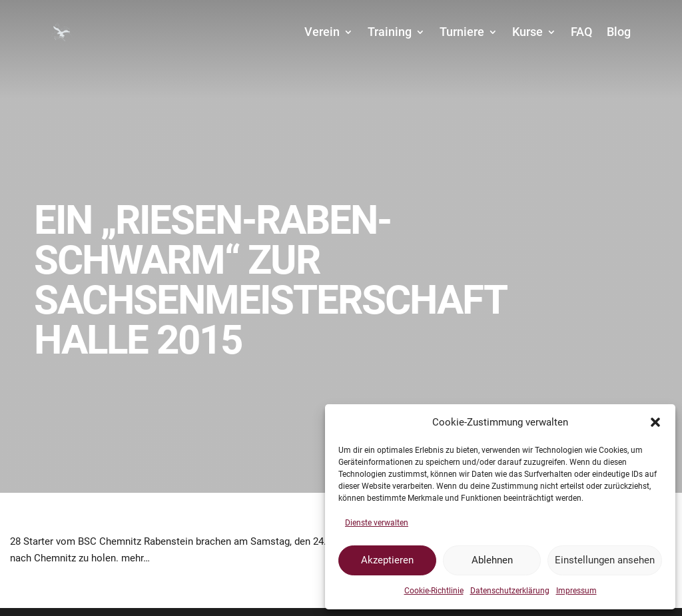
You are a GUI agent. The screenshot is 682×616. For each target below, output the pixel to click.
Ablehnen (492, 560)
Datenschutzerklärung (510, 591)
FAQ (581, 32)
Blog (619, 32)
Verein (322, 32)
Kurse (527, 32)
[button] (655, 422)
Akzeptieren (387, 560)
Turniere (462, 32)
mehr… (136, 558)
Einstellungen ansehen (605, 560)
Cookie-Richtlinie (434, 591)
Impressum (576, 591)
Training (390, 32)
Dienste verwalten (377, 523)
